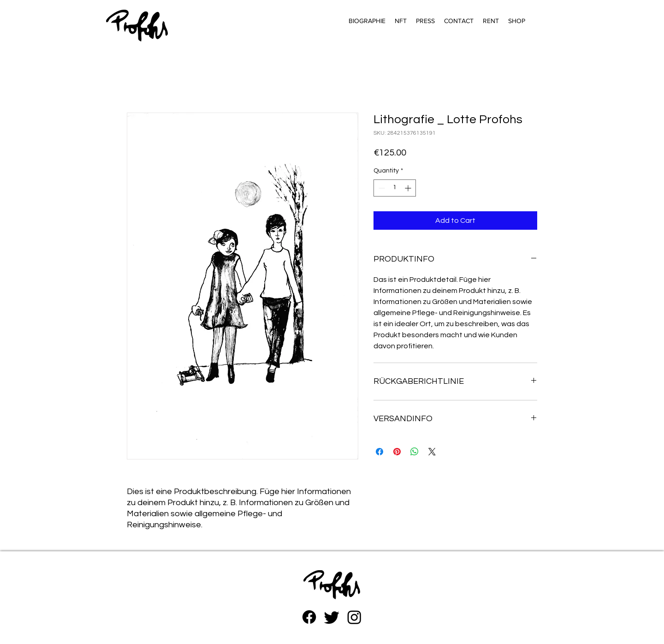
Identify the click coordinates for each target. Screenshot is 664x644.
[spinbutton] (395, 188)
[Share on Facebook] (379, 452)
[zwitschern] (332, 617)
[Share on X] (432, 452)
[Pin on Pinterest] (397, 452)
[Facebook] (309, 617)
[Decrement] (381, 188)
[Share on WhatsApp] (415, 452)
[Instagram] (354, 617)
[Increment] (409, 188)
